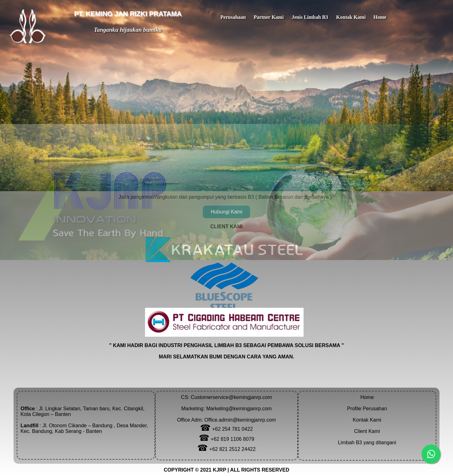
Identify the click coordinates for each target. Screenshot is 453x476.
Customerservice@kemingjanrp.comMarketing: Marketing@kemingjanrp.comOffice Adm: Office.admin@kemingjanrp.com (226, 409)
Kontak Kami (367, 420)
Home (367, 397)
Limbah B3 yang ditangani (367, 443)
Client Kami (367, 431)
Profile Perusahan (367, 409)
